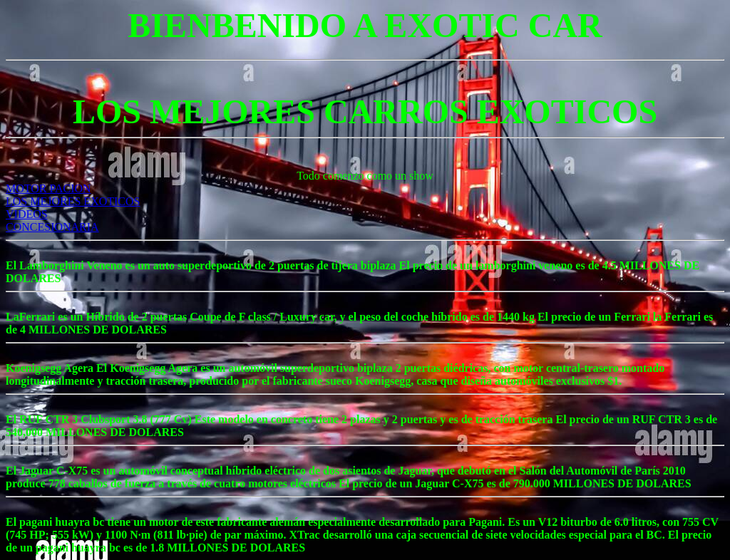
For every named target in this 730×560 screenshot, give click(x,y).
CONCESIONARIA (52, 227)
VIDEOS (27, 214)
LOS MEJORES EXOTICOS (73, 201)
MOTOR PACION (48, 188)
